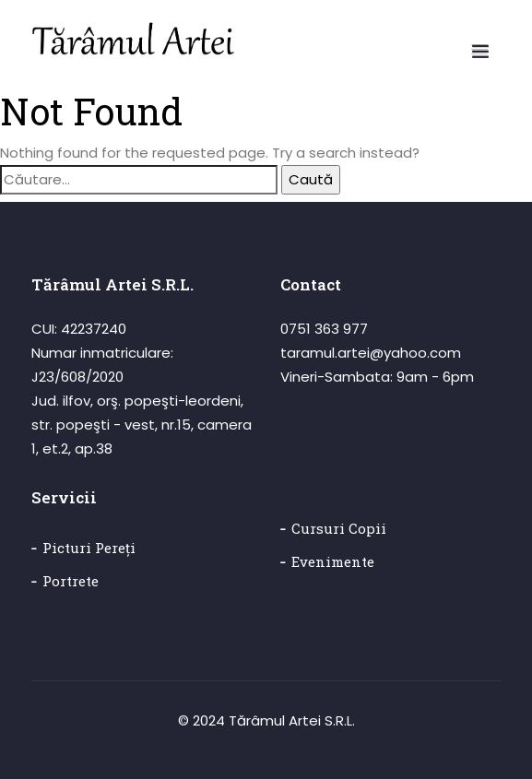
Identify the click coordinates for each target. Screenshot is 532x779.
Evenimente (333, 561)
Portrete (71, 581)
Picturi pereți (89, 548)
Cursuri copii (339, 528)
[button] (479, 49)
